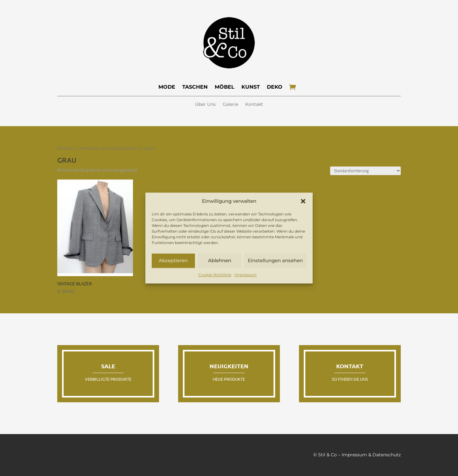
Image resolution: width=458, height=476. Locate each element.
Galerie (230, 105)
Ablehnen (220, 261)
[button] (303, 201)
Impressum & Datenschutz (371, 455)
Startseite (67, 148)
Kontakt (254, 105)
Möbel (225, 87)
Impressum (246, 275)
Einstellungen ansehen (275, 261)
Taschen (195, 87)
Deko (275, 87)
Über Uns (205, 105)
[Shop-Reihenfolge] (365, 171)
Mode (167, 87)
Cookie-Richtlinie (215, 275)
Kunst (251, 87)
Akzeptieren (173, 261)
